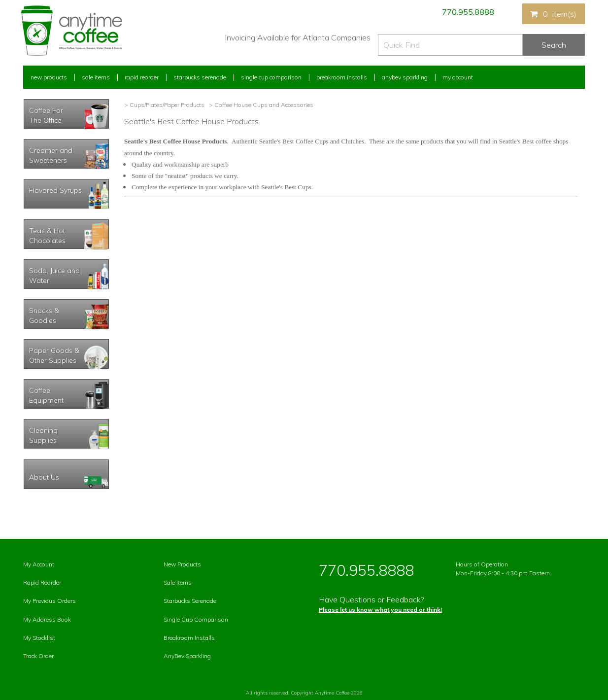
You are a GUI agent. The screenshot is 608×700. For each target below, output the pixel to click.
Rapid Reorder (142, 77)
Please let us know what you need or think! (380, 610)
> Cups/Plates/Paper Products (164, 105)
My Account (458, 77)
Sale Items (96, 77)
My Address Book (47, 619)
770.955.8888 (468, 12)
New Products (49, 77)
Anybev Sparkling (405, 77)
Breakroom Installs (342, 77)
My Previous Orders (50, 601)
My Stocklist (39, 638)
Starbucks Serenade (200, 77)
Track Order (38, 656)
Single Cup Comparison (271, 77)
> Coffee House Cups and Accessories (260, 105)
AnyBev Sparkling (187, 656)
